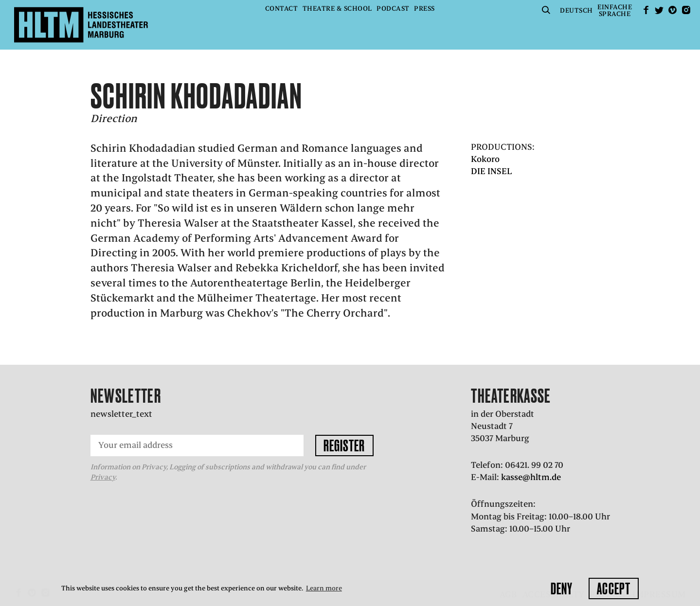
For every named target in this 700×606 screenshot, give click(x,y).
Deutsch (576, 10)
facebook (646, 10)
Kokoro (485, 159)
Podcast (393, 9)
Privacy (103, 477)
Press (424, 9)
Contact (282, 9)
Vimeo (673, 10)
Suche (546, 10)
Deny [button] (562, 588)
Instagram (686, 10)
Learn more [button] (324, 588)
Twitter (659, 10)
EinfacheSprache (615, 10)
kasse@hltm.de (531, 477)
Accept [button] (614, 588)
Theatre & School (337, 9)
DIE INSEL (492, 171)
